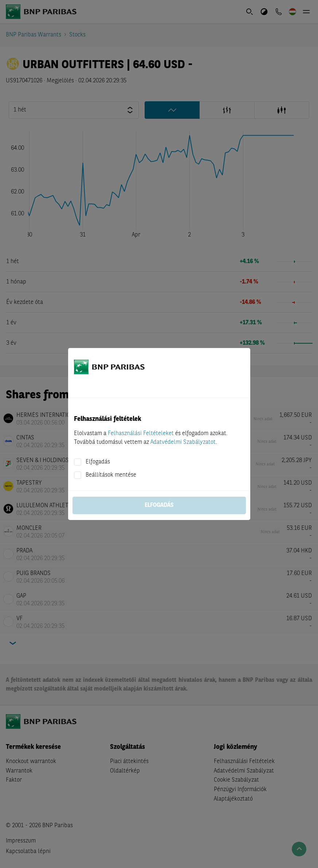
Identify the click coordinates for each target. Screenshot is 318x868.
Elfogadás (98, 462)
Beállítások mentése (111, 475)
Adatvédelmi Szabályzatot (183, 442)
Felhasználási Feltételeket (141, 434)
